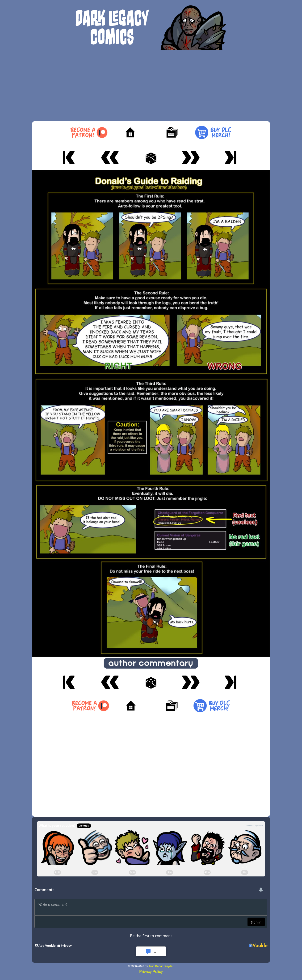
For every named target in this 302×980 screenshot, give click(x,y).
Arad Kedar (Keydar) (161, 966)
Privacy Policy (151, 972)
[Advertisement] (151, 86)
